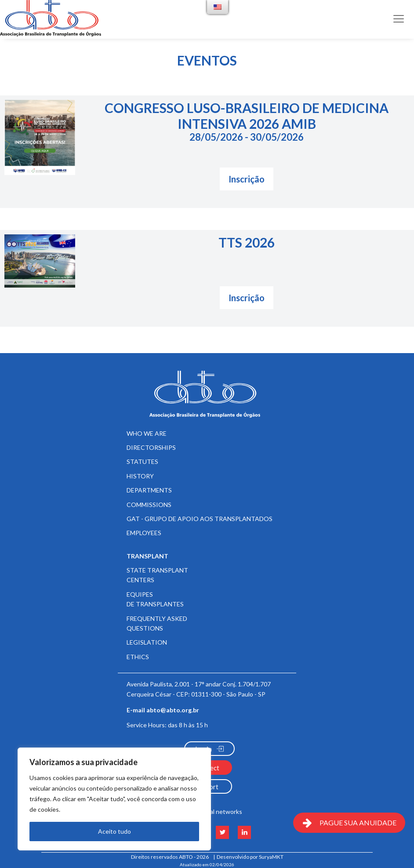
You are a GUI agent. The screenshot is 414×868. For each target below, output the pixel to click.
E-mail (163, 710)
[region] (114, 799)
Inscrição (247, 179)
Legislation (147, 642)
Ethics (138, 657)
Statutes (142, 461)
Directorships (151, 447)
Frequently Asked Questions (157, 623)
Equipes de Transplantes (155, 599)
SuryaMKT (271, 857)
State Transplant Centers (157, 575)
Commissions (149, 505)
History (140, 476)
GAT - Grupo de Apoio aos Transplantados (200, 519)
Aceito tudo (114, 831)
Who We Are (147, 433)
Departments (149, 490)
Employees (144, 533)
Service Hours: (167, 725)
